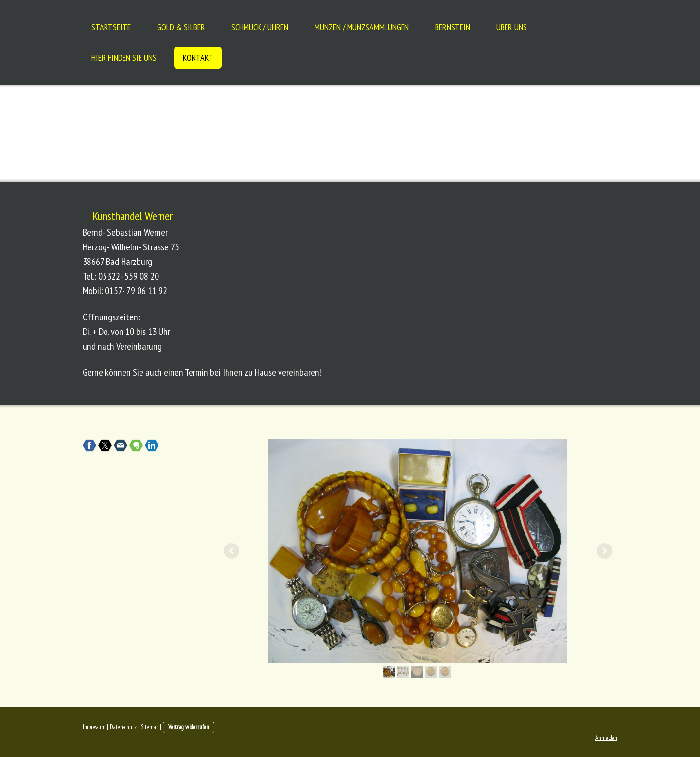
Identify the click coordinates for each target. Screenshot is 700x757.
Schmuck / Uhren (260, 27)
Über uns (512, 27)
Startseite (111, 27)
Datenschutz (123, 727)
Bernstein (453, 27)
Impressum (94, 727)
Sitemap (150, 727)
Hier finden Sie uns (124, 58)
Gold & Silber (181, 27)
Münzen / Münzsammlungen (362, 27)
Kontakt (198, 58)
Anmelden (606, 738)
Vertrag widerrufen (189, 727)
